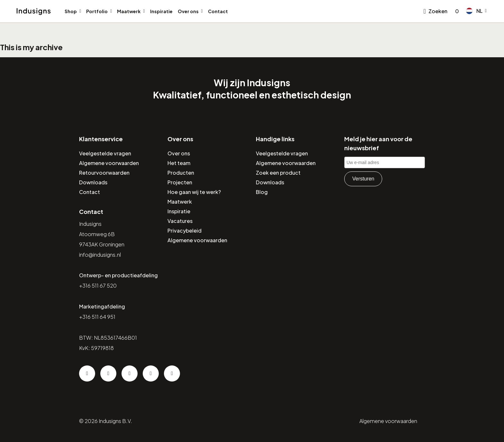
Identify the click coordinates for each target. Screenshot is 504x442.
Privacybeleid (184, 230)
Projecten (180, 182)
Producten (181, 173)
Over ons (188, 11)
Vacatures (180, 221)
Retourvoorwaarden (104, 173)
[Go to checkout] (456, 11)
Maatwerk (129, 11)
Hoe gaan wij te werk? (194, 192)
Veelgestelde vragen (105, 153)
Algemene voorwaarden (109, 163)
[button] (476, 11)
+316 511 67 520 (98, 285)
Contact (218, 11)
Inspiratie (161, 11)
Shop (71, 11)
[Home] (34, 12)
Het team (179, 163)
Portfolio (97, 11)
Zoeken (438, 11)
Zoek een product (278, 173)
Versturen (363, 179)
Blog (262, 192)
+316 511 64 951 (97, 317)
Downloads (93, 182)
